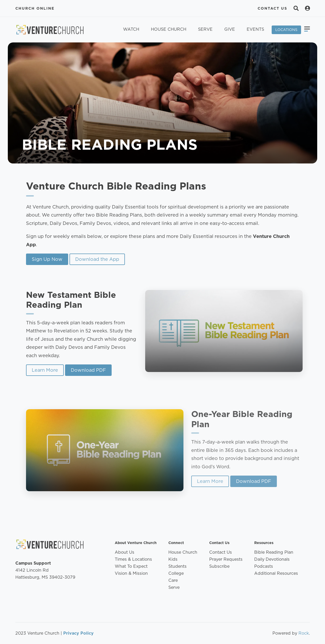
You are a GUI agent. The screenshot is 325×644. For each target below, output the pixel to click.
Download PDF (83, 370)
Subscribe (219, 566)
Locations (286, 30)
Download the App (97, 259)
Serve (205, 29)
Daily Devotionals (272, 559)
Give (230, 29)
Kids (173, 559)
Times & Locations (133, 559)
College (176, 573)
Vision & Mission (131, 573)
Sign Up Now (47, 259)
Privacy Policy (78, 633)
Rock (304, 633)
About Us (125, 552)
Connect (176, 543)
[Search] (296, 8)
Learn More (40, 370)
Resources (264, 543)
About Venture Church (136, 543)
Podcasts (264, 566)
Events (255, 29)
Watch (131, 29)
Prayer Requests (226, 559)
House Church (169, 29)
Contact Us (272, 8)
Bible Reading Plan (274, 552)
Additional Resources (276, 573)
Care (173, 580)
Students (177, 566)
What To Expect (131, 566)
